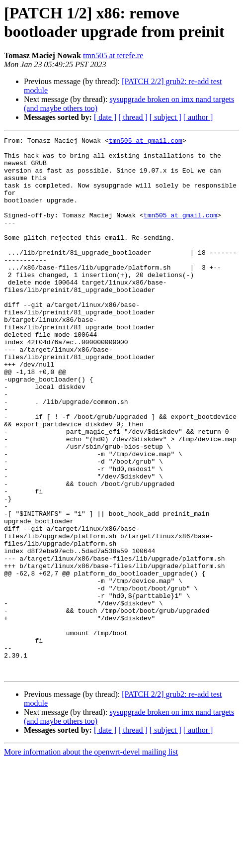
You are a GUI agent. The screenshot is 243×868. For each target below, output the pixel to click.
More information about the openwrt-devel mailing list (91, 859)
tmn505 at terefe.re (113, 55)
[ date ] (105, 117)
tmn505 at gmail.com (146, 142)
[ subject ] (165, 117)
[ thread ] (133, 117)
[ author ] (198, 117)
